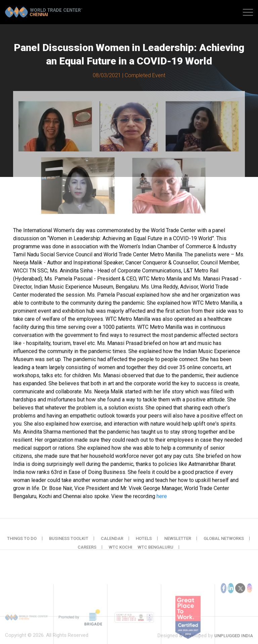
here (162, 497)
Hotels (144, 543)
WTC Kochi (121, 552)
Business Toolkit (69, 543)
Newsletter (178, 543)
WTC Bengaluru (156, 552)
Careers (87, 552)
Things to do (22, 543)
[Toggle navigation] (248, 13)
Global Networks (224, 543)
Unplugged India (234, 641)
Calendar (112, 543)
